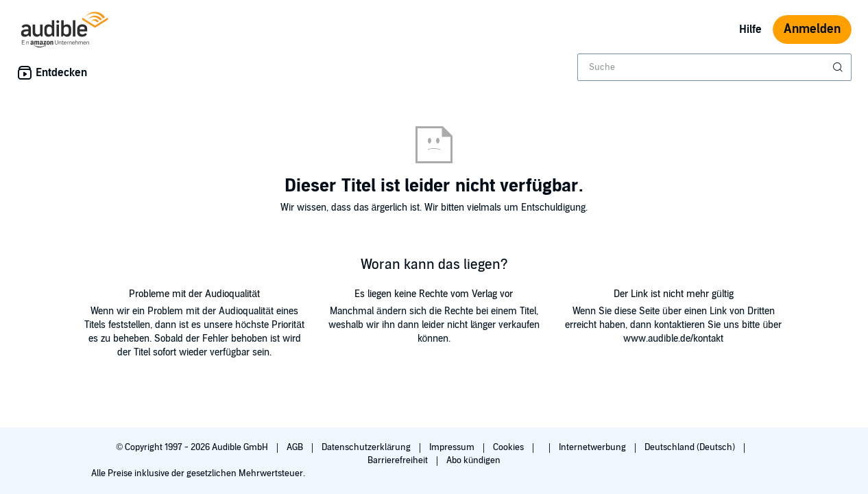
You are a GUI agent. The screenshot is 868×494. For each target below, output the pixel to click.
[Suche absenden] (839, 67)
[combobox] (714, 67)
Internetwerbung (593, 447)
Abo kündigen (473, 460)
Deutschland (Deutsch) (691, 447)
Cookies (509, 447)
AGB (296, 447)
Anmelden (812, 29)
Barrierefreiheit (399, 460)
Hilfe (750, 30)
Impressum (453, 447)
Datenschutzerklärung (367, 447)
